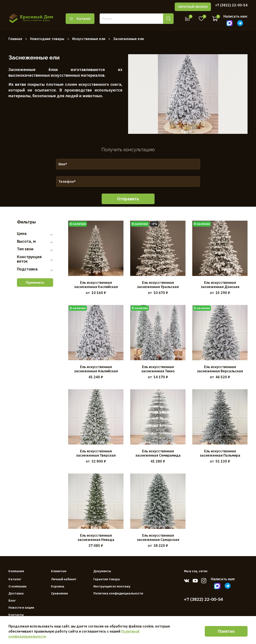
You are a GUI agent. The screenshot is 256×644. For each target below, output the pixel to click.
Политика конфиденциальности (118, 593)
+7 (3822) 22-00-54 (231, 5)
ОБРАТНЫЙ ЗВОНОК (193, 7)
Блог (12, 600)
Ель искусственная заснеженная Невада (96, 537)
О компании (17, 586)
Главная (15, 39)
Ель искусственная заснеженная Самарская (158, 537)
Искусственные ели (89, 39)
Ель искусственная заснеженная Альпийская (96, 369)
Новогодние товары (47, 39)
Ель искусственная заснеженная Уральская (158, 285)
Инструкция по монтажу (112, 586)
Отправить (128, 199)
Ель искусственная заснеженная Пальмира (220, 453)
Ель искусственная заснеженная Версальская (220, 369)
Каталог (80, 19)
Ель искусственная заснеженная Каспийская (96, 285)
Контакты (16, 615)
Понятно (226, 631)
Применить (35, 283)
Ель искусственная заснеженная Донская (220, 285)
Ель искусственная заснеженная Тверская (96, 453)
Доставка (16, 593)
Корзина (58, 586)
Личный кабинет (64, 579)
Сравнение (59, 593)
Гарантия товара (107, 579)
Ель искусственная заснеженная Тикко (158, 369)
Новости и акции (21, 607)
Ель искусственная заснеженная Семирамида (158, 453)
